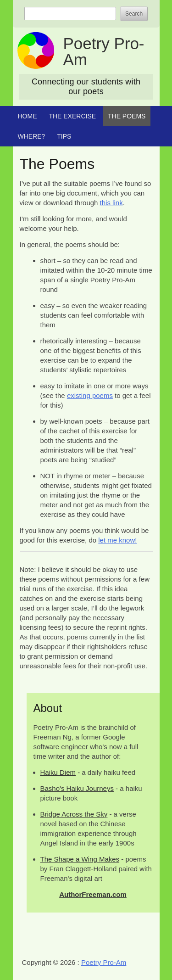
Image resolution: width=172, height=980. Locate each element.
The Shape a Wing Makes (80, 859)
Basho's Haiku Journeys (77, 788)
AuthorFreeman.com (93, 894)
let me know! (117, 540)
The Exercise (72, 116)
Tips (64, 136)
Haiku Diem (58, 772)
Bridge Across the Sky (74, 814)
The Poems (127, 116)
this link (111, 203)
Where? (32, 136)
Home (28, 116)
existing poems (90, 395)
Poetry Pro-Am (104, 51)
